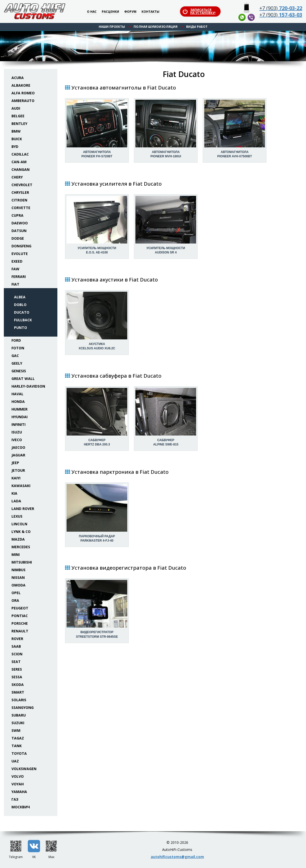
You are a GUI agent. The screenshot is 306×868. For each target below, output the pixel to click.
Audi (16, 108)
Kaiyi (16, 478)
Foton (18, 348)
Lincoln (19, 524)
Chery (17, 177)
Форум (130, 12)
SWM (16, 730)
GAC (15, 356)
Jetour (18, 470)
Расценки (110, 12)
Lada (16, 501)
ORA (15, 600)
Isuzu (17, 432)
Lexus (17, 516)
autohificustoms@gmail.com (177, 857)
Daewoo (20, 223)
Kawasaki (21, 486)
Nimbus (18, 570)
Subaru (19, 715)
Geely (17, 363)
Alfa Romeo (23, 93)
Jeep (15, 463)
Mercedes (21, 547)
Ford (16, 340)
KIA (14, 493)
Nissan (18, 577)
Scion (17, 654)
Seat (16, 662)
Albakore (21, 85)
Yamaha (19, 792)
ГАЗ (15, 799)
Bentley (19, 124)
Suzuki (18, 723)
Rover (17, 639)
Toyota (19, 753)
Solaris (19, 700)
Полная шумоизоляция (156, 27)
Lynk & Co (21, 532)
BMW (16, 131)
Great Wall (23, 379)
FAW (15, 269)
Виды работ (197, 27)
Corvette (21, 208)
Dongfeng (21, 246)
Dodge (18, 238)
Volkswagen (24, 769)
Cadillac (20, 154)
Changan (21, 169)
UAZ (15, 761)
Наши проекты (112, 27)
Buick (17, 139)
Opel (16, 593)
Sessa (17, 677)
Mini (16, 554)
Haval (17, 394)
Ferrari (19, 277)
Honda (18, 401)
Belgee (18, 116)
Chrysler (20, 192)
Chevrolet (22, 185)
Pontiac (20, 616)
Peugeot (20, 608)
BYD (15, 146)
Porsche (20, 623)
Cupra (17, 215)
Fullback (23, 320)
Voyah (18, 784)
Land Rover (23, 509)
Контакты (150, 12)
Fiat (15, 284)
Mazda (18, 539)
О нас (92, 12)
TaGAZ (18, 738)
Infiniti (18, 424)
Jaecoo (18, 447)
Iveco (17, 440)
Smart (18, 692)
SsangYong (23, 707)
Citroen (19, 200)
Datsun (19, 231)
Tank (17, 746)
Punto (21, 328)
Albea (20, 297)
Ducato (22, 312)
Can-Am (19, 162)
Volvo (18, 776)
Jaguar (18, 455)
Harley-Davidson (28, 386)
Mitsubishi (22, 562)
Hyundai (20, 417)
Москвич (21, 807)
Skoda (18, 685)
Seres (17, 669)
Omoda (18, 585)
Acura (18, 78)
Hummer (20, 409)
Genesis (19, 371)
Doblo (20, 305)
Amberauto (23, 101)
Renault (20, 631)
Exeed (17, 261)
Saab (16, 646)
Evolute (20, 254)
